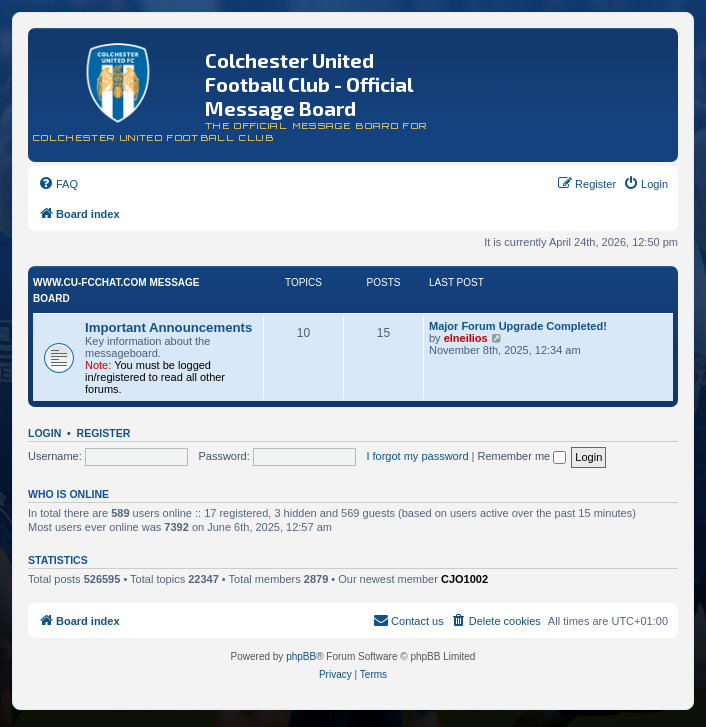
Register (104, 433)
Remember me (521, 456)
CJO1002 (464, 579)
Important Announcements (168, 327)
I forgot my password (417, 456)
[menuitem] (58, 184)
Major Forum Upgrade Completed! (518, 326)
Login (44, 433)
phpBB (301, 656)
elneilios (466, 338)
